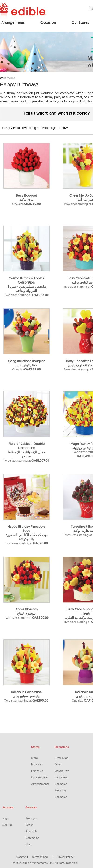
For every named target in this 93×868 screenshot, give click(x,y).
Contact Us (32, 838)
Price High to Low (55, 128)
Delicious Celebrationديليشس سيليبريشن (26, 694)
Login (6, 818)
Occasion (48, 23)
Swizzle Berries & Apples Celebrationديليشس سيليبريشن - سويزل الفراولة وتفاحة (26, 284)
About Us (31, 831)
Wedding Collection (61, 793)
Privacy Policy (65, 857)
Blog (28, 844)
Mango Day (62, 771)
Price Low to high (26, 128)
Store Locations (37, 761)
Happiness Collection (61, 780)
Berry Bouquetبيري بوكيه (26, 198)
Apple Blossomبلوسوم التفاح (26, 611)
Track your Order (32, 822)
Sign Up (7, 825)
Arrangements (13, 23)
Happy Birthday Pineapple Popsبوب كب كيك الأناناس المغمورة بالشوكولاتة (26, 533)
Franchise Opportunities (40, 774)
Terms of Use (40, 857)
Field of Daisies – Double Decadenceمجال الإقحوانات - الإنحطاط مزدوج (26, 450)
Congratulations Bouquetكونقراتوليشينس (26, 363)
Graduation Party (62, 761)
